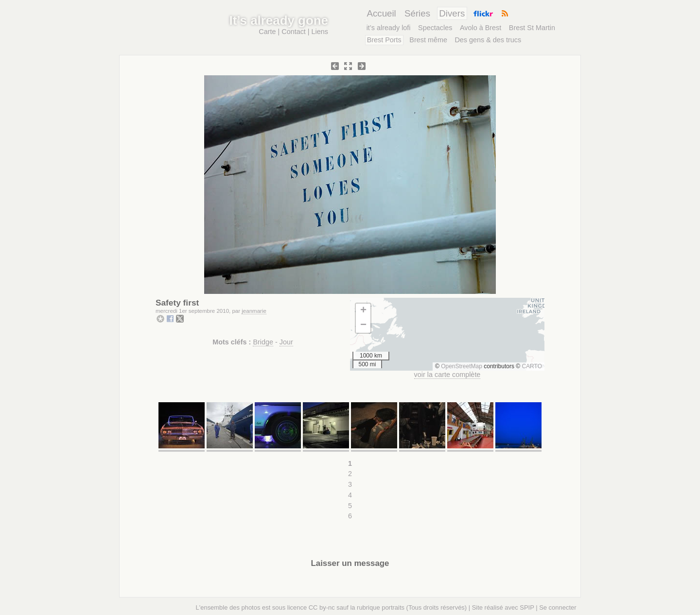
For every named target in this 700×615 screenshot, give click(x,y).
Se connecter (558, 607)
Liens (320, 32)
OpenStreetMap (462, 366)
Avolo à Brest (481, 28)
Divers (452, 13)
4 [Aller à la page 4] (350, 495)
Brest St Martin (532, 28)
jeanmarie (254, 311)
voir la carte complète (447, 375)
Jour (286, 342)
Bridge (263, 342)
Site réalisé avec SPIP (503, 607)
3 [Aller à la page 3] (350, 484)
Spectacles (435, 28)
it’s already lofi (389, 28)
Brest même (428, 40)
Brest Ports (384, 40)
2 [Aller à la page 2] (350, 474)
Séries (417, 13)
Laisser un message (350, 563)
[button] (363, 311)
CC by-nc (322, 607)
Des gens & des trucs (488, 40)
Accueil (381, 13)
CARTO (532, 366)
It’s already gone (279, 20)
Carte (267, 32)
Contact (294, 32)
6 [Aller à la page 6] (350, 516)
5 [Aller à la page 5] (350, 506)
